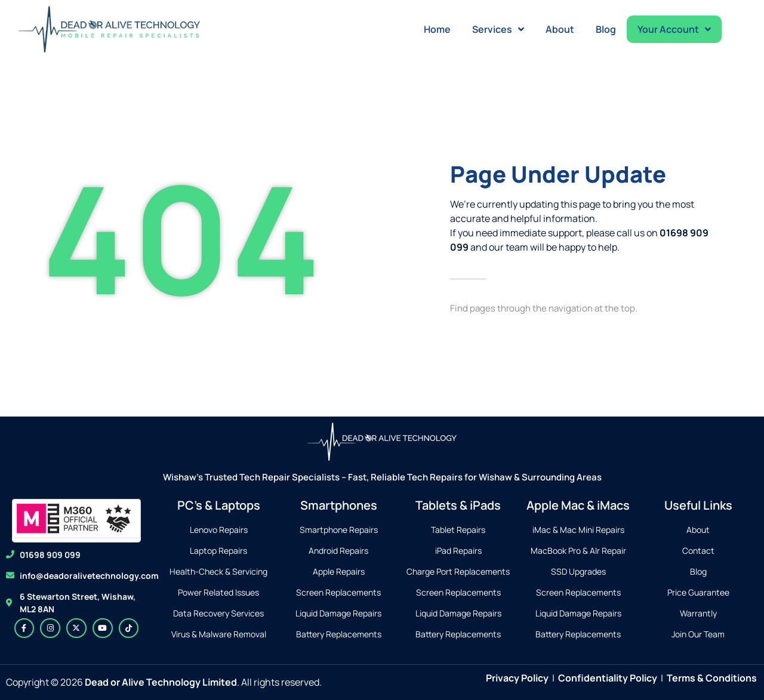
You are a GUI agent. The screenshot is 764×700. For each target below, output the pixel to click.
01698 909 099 (50, 555)
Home (437, 29)
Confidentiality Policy (608, 678)
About (560, 29)
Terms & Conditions (712, 678)
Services (498, 29)
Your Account (674, 29)
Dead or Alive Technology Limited (161, 682)
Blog (606, 29)
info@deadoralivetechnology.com (89, 576)
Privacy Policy (517, 678)
